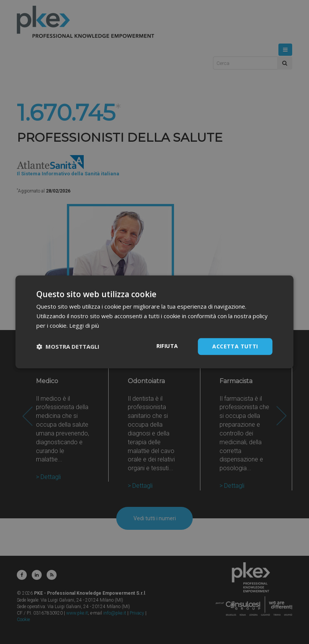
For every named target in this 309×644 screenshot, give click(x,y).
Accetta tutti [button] (235, 346)
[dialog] (154, 322)
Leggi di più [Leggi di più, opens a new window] (84, 325)
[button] (68, 346)
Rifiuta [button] (167, 346)
